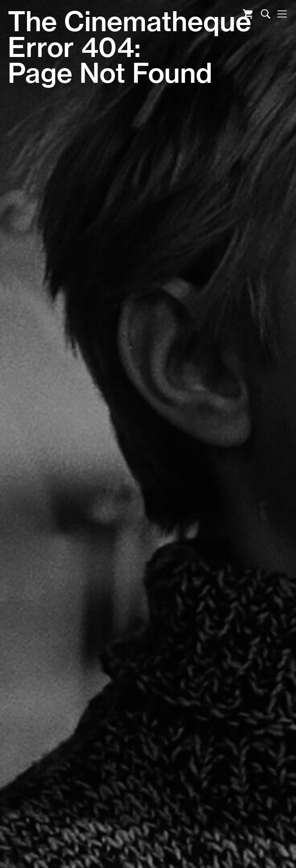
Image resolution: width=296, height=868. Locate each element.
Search (266, 14)
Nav (282, 14)
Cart (248, 14)
